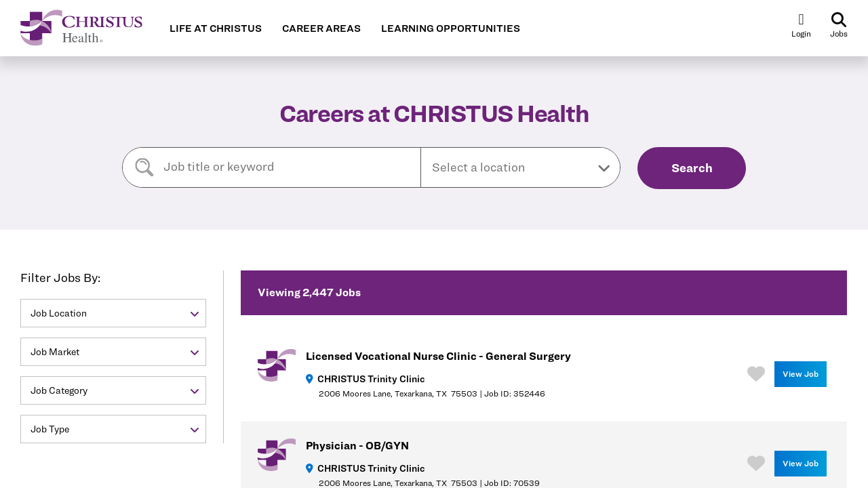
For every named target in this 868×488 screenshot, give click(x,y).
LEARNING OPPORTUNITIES (451, 28)
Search (692, 168)
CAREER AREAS (321, 28)
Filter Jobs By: (60, 278)
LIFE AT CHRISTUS (216, 28)
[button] (520, 167)
